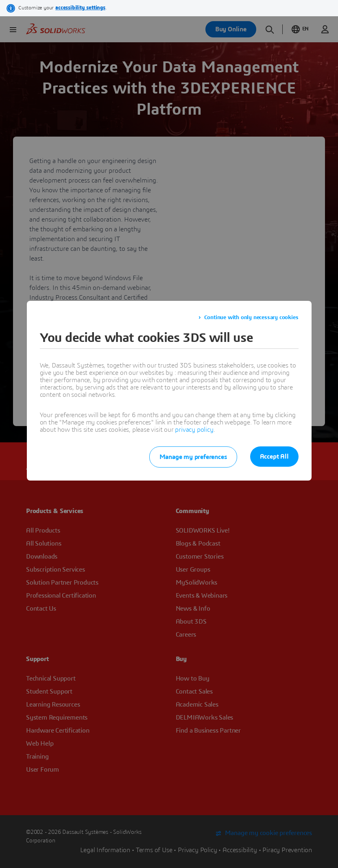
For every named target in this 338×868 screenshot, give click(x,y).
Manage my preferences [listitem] (193, 457)
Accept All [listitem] (274, 457)
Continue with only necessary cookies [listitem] (251, 318)
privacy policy (194, 430)
